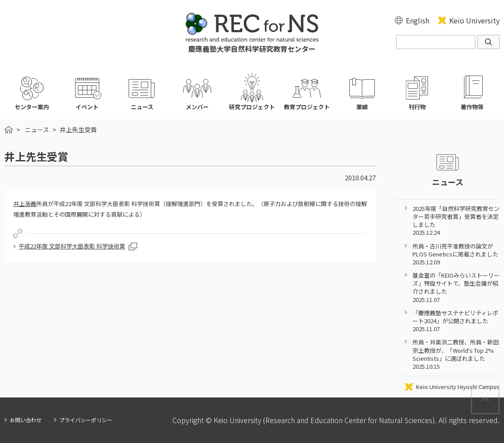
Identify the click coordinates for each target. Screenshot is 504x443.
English (418, 20)
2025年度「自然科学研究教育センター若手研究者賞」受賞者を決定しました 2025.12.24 (456, 221)
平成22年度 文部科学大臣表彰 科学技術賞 (72, 246)
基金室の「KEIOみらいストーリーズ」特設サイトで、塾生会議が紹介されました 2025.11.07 (456, 287)
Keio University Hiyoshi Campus (458, 387)
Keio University (474, 20)
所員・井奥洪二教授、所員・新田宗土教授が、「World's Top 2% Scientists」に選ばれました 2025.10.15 (456, 354)
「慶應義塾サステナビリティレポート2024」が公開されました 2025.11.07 (455, 321)
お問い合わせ (26, 420)
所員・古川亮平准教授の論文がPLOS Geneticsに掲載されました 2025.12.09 (455, 254)
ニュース (37, 130)
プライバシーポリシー (86, 420)
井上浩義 (25, 204)
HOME (9, 130)
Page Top (499, 391)
